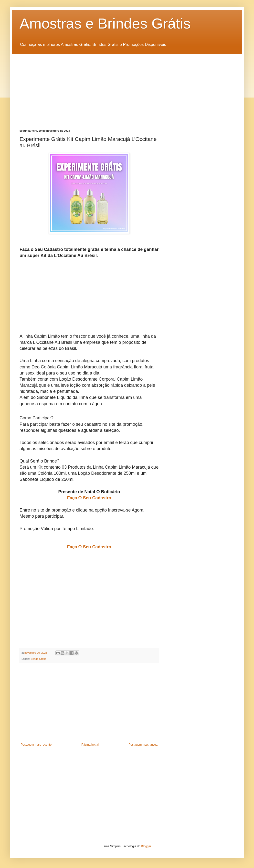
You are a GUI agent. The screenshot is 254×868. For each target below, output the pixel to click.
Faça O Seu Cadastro (89, 498)
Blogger (146, 846)
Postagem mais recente (36, 745)
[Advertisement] (127, 88)
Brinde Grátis (38, 659)
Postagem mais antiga (143, 745)
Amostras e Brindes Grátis (105, 24)
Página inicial (90, 745)
